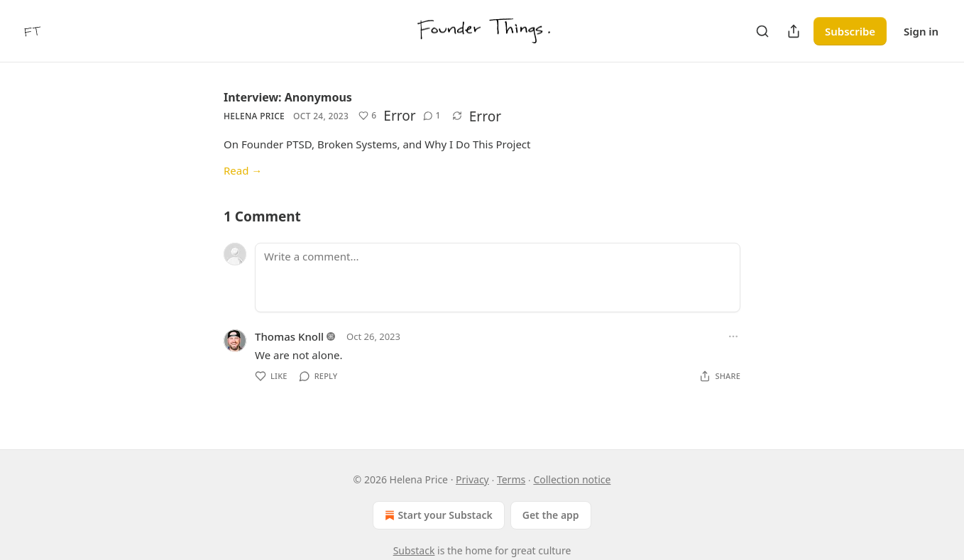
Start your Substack (437, 515)
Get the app (551, 515)
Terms (511, 479)
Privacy (472, 479)
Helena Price (254, 116)
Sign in (921, 31)
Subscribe (850, 31)
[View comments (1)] (432, 116)
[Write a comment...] (498, 278)
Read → (243, 170)
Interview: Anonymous (288, 97)
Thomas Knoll (289, 336)
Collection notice (572, 479)
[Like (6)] (367, 116)
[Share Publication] (794, 31)
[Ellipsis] (733, 336)
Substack (414, 550)
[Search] (762, 31)
